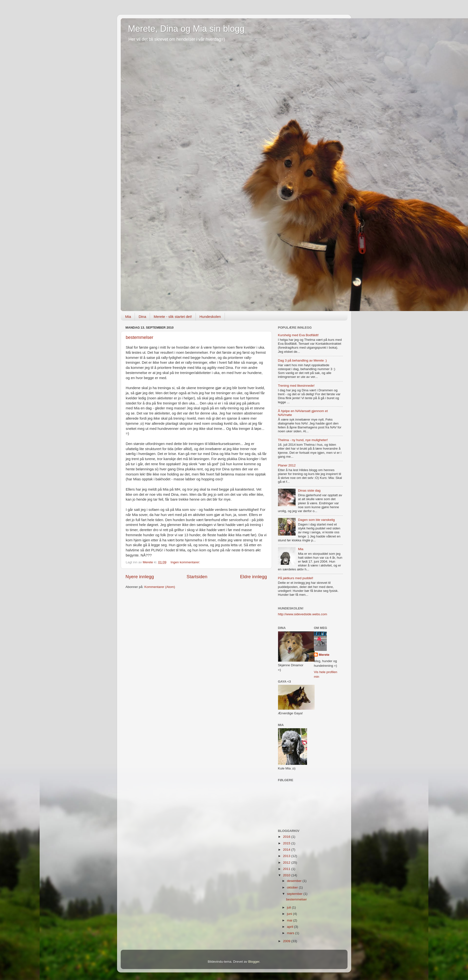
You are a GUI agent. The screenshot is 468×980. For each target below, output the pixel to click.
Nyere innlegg (140, 577)
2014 (287, 850)
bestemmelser (140, 337)
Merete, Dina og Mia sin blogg (186, 29)
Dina (142, 317)
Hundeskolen (210, 317)
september (295, 894)
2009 (287, 941)
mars (291, 933)
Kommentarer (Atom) (160, 587)
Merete (324, 655)
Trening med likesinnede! (296, 386)
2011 (287, 869)
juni (290, 914)
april (291, 927)
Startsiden (197, 577)
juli (289, 907)
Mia (128, 317)
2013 (287, 856)
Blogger (254, 962)
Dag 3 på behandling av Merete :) (302, 360)
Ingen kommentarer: (186, 562)
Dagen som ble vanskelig (316, 520)
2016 (287, 837)
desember (295, 881)
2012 (287, 863)
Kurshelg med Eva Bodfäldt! (298, 335)
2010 (287, 875)
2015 (287, 843)
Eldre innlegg (253, 577)
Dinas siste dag (309, 490)
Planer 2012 (287, 465)
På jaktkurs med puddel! (296, 578)
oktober (293, 887)
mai (290, 920)
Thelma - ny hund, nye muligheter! (303, 440)
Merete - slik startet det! (173, 317)
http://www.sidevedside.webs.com (303, 614)
